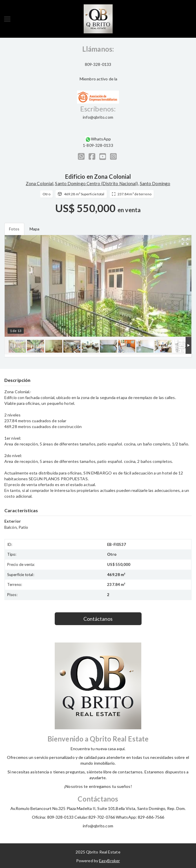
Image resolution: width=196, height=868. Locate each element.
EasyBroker (109, 861)
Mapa (34, 229)
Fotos (14, 229)
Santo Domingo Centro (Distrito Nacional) (96, 183)
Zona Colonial (40, 183)
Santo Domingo (155, 183)
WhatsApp (101, 139)
